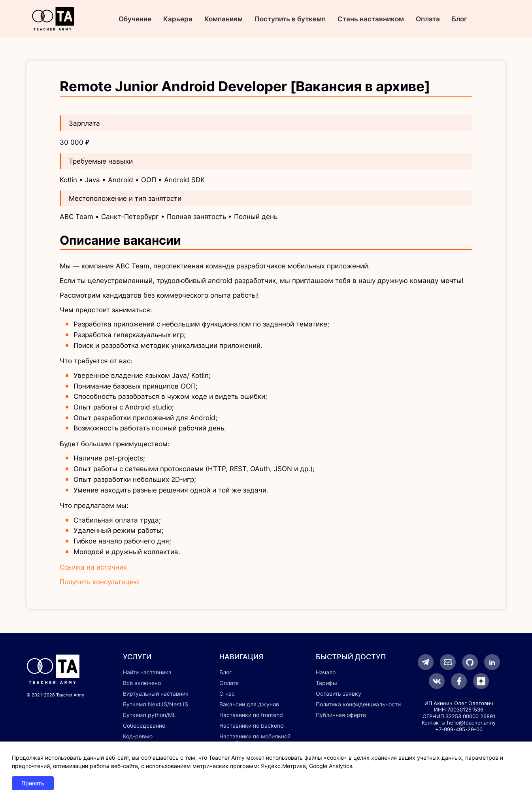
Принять (33, 783)
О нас (227, 693)
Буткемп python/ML (149, 715)
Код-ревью (138, 736)
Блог (459, 19)
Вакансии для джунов (249, 704)
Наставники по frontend (251, 715)
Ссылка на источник (93, 567)
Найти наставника (147, 672)
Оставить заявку (339, 693)
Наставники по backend (252, 726)
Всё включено (142, 683)
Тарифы (326, 683)
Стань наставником (371, 19)
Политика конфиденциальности (358, 704)
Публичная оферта (341, 715)
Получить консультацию (99, 582)
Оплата (428, 19)
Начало (326, 672)
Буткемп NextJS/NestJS (156, 704)
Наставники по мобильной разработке (255, 740)
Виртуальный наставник (156, 693)
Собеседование (144, 726)
